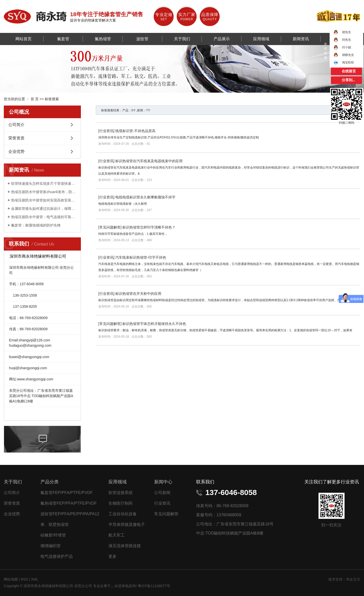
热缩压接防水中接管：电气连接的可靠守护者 (44, 217)
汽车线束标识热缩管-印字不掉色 (141, 257)
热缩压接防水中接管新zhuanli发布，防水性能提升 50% (44, 192)
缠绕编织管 (51, 546)
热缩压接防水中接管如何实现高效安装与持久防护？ (44, 200)
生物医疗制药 (121, 503)
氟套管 (63, 39)
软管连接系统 (121, 493)
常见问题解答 (110, 227)
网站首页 (24, 39)
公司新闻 (162, 493)
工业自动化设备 (123, 514)
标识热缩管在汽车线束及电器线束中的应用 (149, 161)
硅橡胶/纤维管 (53, 535)
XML (35, 579)
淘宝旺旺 (344, 63)
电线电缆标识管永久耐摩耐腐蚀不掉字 (145, 197)
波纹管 (142, 39)
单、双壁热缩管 (55, 525)
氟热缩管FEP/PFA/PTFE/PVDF (69, 503)
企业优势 (16, 151)
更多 (112, 556)
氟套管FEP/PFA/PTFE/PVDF (66, 493)
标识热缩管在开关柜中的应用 (138, 294)
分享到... (348, 80)
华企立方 (353, 579)
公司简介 (16, 125)
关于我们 (182, 39)
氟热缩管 (103, 39)
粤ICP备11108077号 (154, 586)
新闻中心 (163, 482)
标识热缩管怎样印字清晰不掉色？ (149, 227)
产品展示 (222, 39)
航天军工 (117, 535)
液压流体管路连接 (125, 546)
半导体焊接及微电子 (127, 525)
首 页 (35, 99)
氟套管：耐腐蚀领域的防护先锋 (36, 225)
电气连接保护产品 (57, 556)
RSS (24, 579)
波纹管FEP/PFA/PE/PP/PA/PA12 (70, 514)
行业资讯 (106, 131)
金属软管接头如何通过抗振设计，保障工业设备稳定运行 (44, 209)
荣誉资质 (16, 138)
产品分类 (50, 482)
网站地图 (11, 579)
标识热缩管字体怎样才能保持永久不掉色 (154, 324)
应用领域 (261, 39)
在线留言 (349, 71)
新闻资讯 (301, 39)
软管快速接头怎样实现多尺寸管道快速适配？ (44, 183)
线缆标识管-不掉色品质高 (135, 131)
